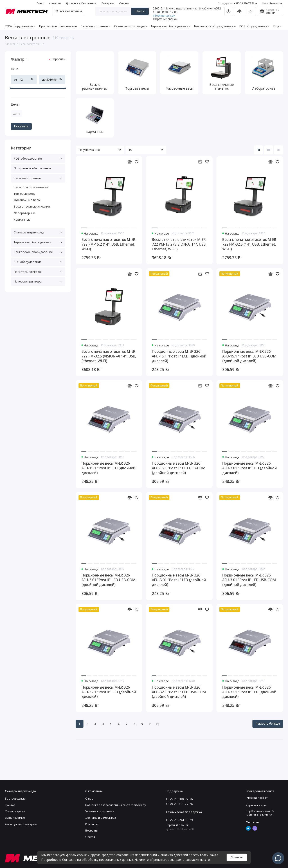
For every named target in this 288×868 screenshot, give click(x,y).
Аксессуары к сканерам (21, 824)
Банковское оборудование (215, 26)
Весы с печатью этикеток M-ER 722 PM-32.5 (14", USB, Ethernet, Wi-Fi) (249, 244)
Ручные (10, 805)
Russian (272, 3)
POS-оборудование (20, 26)
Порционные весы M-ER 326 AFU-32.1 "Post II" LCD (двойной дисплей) (109, 692)
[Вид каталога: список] (269, 150)
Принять (237, 857)
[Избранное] (250, 11)
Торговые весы (25, 194)
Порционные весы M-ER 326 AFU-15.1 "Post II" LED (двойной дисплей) (108, 468)
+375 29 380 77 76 (238, 3)
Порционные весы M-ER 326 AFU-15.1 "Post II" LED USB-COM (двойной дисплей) (179, 468)
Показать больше (268, 724)
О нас (40, 3)
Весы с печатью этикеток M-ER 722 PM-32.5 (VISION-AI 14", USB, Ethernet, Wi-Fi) (109, 356)
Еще (277, 26)
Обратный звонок (165, 19)
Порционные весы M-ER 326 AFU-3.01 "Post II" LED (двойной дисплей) (179, 580)
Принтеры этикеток (38, 272)
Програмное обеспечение (58, 26)
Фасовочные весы (27, 200)
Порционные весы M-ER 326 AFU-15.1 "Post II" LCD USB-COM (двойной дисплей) (249, 356)
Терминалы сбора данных (171, 26)
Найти (140, 11)
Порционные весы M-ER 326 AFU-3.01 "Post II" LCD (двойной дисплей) (250, 468)
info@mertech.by (164, 16)
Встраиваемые (15, 818)
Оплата (124, 3)
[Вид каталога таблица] (279, 150)
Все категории (69, 11)
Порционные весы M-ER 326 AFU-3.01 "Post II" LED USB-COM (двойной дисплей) (249, 580)
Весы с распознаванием (31, 187)
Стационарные (15, 811)
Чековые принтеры (38, 281)
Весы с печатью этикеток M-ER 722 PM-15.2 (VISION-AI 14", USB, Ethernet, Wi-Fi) (179, 244)
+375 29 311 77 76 (179, 804)
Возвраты (108, 3)
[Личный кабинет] (229, 11)
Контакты (55, 3)
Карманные (22, 219)
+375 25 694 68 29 (179, 820)
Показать (21, 126)
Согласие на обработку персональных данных (98, 860)
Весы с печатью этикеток (32, 206)
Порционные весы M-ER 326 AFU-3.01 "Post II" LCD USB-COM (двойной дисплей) (108, 580)
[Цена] (3, 52)
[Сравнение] (240, 11)
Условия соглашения (100, 811)
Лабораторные (25, 213)
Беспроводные (15, 799)
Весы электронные (96, 26)
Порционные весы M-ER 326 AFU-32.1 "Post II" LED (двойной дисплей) (249, 692)
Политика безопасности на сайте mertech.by (116, 805)
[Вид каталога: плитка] (259, 150)
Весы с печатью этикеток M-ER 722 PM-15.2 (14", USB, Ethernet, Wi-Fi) (108, 244)
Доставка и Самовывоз (81, 3)
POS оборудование (254, 26)
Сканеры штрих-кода (130, 26)
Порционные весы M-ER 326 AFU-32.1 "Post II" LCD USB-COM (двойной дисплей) (179, 692)
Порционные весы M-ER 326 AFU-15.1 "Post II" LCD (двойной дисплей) (179, 356)
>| (158, 724)
